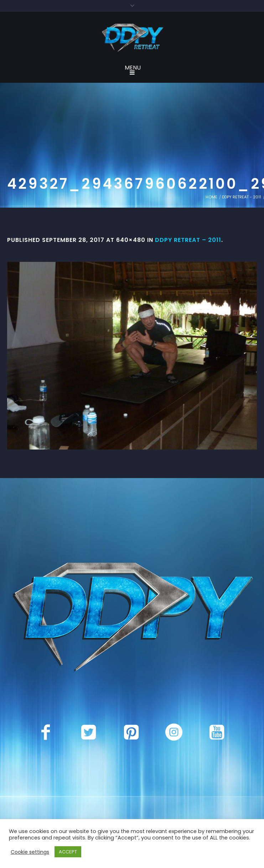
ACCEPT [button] (68, 852)
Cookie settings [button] (30, 852)
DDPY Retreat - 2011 (242, 197)
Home (211, 197)
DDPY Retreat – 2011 (188, 240)
